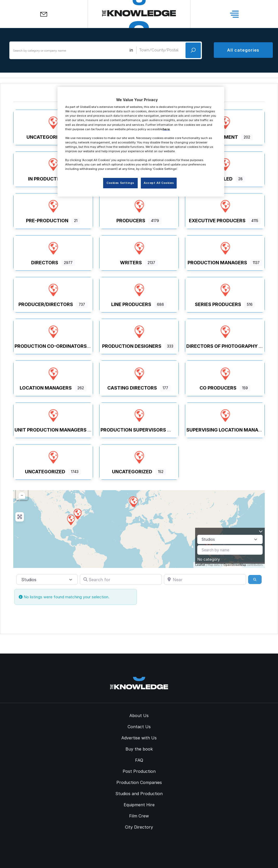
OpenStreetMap (235, 565)
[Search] (255, 579)
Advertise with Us (139, 738)
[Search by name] (230, 550)
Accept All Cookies (159, 183)
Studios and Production (139, 794)
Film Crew (139, 816)
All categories (243, 50)
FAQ (139, 760)
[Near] (205, 579)
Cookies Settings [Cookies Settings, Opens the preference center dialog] (120, 183)
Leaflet (200, 565)
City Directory (139, 827)
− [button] (22, 496)
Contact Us (139, 727)
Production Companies (139, 782)
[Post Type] (230, 540)
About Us (139, 716)
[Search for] (121, 579)
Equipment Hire (139, 805)
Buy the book (139, 749)
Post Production (139, 771)
